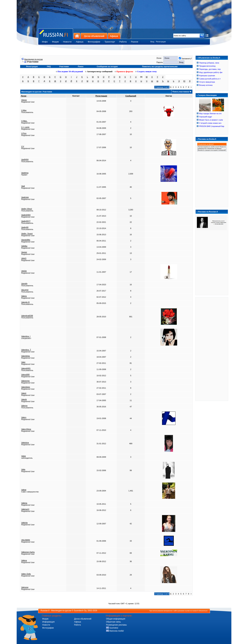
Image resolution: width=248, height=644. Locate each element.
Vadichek (25, 197)
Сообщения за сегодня (107, 66)
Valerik (24, 399)
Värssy (24, 100)
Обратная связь (114, 622)
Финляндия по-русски (34, 59)
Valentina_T (26, 350)
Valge (24, 456)
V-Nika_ (25, 121)
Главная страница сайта (56, 34)
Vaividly (24, 284)
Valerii (24, 393)
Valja (23, 469)
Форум (45, 619)
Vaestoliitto (26, 240)
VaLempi (25, 290)
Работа (78, 625)
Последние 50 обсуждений (70, 71)
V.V (23, 146)
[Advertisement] (212, 349)
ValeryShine (26, 429)
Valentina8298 (27, 316)
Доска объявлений (94, 36)
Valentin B (25, 302)
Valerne (24, 406)
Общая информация (116, 619)
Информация (48, 622)
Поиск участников (181, 92)
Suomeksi (112, 628)
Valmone (25, 587)
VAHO (24, 258)
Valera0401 (26, 368)
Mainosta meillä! (115, 631)
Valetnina (25, 443)
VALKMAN (26, 540)
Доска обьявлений (83, 619)
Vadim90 (25, 227)
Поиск (81, 66)
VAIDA (24, 271)
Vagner (24, 252)
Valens (24, 296)
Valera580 (25, 375)
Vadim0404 (26, 215)
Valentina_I (26, 336)
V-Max (24, 110)
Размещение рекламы (117, 625)
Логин (24, 96)
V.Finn (24, 133)
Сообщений (131, 96)
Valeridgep (26, 387)
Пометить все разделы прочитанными (160, 66)
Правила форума (124, 71)
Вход (152, 42)
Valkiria (24, 503)
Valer (23, 362)
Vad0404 (25, 159)
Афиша (114, 36)
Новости (46, 625)
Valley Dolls (26, 574)
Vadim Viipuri (27, 209)
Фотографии (48, 628)
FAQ (49, 66)
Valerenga (25, 381)
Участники (64, 66)
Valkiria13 (25, 509)
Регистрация (161, 42)
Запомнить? (185, 59)
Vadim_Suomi (27, 234)
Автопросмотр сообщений (99, 71)
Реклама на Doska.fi (207, 139)
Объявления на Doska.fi (209, 58)
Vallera (24, 560)
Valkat (24, 490)
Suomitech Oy (80, 611)
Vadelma (25, 173)
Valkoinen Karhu (28, 552)
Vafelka (24, 246)
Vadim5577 (26, 221)
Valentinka (26, 356)
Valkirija (25, 523)
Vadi (23, 186)
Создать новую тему (146, 71)
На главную (77, 36)
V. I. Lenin (25, 127)
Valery (24, 417)
